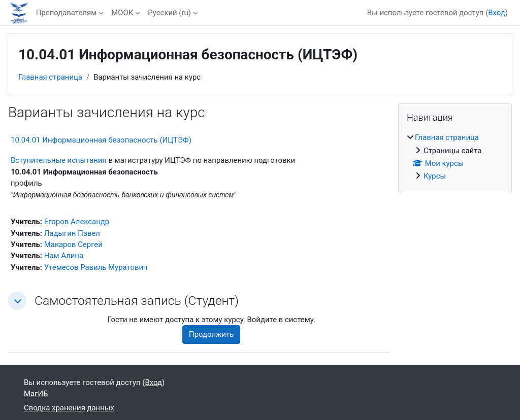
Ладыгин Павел (72, 233)
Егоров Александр (77, 222)
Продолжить (211, 334)
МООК (122, 13)
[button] (17, 301)
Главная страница (50, 77)
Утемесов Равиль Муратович (96, 267)
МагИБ (36, 394)
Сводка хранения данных (69, 408)
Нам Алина (64, 256)
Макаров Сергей (73, 244)
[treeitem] (455, 157)
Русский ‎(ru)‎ (169, 13)
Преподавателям (66, 13)
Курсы (435, 176)
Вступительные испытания (59, 160)
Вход (497, 13)
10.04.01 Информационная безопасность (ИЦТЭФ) (101, 140)
